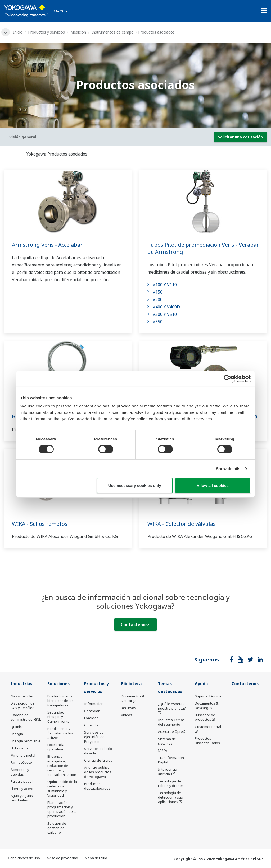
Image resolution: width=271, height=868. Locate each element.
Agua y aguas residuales (22, 798)
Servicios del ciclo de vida (98, 751)
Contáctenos (135, 625)
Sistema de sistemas (167, 741)
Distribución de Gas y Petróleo (23, 705)
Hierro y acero (22, 789)
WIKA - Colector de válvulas (182, 524)
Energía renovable (26, 741)
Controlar (92, 711)
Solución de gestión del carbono (57, 828)
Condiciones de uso (24, 858)
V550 (158, 322)
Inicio (18, 32)
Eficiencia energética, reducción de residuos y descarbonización (62, 765)
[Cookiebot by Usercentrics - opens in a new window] (227, 378)
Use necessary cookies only (135, 485)
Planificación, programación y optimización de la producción (62, 809)
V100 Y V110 (165, 285)
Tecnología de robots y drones (171, 783)
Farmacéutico (21, 762)
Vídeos (127, 715)
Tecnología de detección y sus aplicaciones (170, 797)
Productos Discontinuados (207, 741)
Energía (17, 734)
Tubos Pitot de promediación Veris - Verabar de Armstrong (203, 248)
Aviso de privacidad (62, 858)
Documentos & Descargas (133, 698)
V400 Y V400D (166, 307)
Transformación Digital (171, 760)
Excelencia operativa (56, 747)
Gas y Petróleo (22, 696)
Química (17, 727)
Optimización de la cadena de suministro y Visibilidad (62, 788)
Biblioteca (131, 684)
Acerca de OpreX (171, 731)
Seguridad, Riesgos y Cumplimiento (58, 717)
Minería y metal (23, 755)
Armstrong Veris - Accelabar (47, 245)
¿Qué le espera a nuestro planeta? (172, 706)
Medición (78, 32)
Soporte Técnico (208, 696)
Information (94, 704)
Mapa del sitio (96, 858)
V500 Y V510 (165, 314)
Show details (228, 469)
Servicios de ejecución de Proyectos (94, 737)
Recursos (128, 708)
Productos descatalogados (97, 786)
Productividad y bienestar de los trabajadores (60, 701)
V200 (158, 299)
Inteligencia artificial (168, 771)
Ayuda (201, 684)
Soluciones (58, 684)
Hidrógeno (19, 748)
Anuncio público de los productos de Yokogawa (98, 772)
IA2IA (162, 750)
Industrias (21, 684)
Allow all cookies (213, 485)
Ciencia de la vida (98, 760)
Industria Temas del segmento (171, 722)
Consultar (92, 725)
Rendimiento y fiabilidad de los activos (60, 733)
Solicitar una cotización (240, 137)
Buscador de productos (205, 717)
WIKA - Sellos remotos (40, 524)
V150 (158, 292)
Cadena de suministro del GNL (26, 717)
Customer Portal (208, 727)
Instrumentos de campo (113, 32)
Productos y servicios (46, 32)
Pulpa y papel (22, 781)
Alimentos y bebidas (20, 772)
